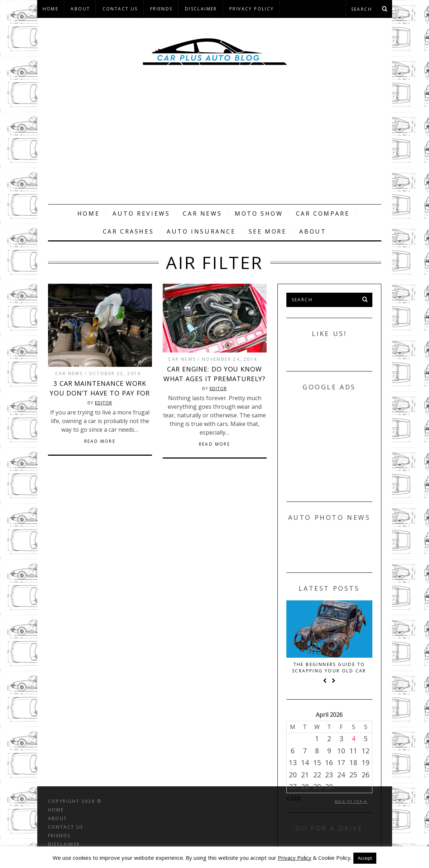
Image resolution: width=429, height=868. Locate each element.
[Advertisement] (215, 143)
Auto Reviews (141, 214)
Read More (100, 441)
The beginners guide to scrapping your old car (329, 668)
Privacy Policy (252, 9)
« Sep (294, 797)
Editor (103, 403)
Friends (161, 9)
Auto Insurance (201, 231)
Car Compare (323, 214)
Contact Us (120, 9)
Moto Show (259, 214)
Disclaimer (201, 9)
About (80, 9)
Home (51, 9)
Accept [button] (365, 858)
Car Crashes (128, 231)
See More (268, 231)
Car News (202, 214)
